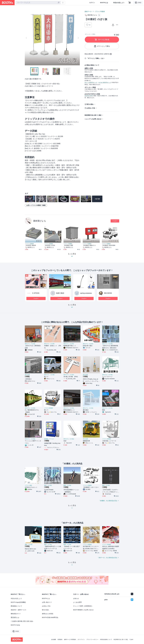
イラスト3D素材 (100, 11)
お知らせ (76, 598)
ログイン (92, 3)
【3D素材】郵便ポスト (89, 245)
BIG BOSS (108, 293)
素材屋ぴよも (40, 221)
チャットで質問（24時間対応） (83, 606)
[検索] (59, 3)
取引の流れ (90, 104)
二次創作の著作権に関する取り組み (22, 621)
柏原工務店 (60, 293)
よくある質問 (77, 602)
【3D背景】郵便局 (30, 245)
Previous (26, 38)
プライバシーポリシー (92, 640)
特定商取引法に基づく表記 (93, 115)
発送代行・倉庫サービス (18, 610)
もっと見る (72, 307)
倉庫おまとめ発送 (48, 614)
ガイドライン (81, 640)
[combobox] (38, 3)
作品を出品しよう (119, 3)
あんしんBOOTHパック (91, 83)
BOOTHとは (104, 3)
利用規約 (60, 640)
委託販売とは (15, 617)
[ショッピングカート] (130, 3)
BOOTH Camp (15, 625)
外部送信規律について (106, 640)
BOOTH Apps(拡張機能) (18, 602)
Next (78, 38)
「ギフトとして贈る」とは (95, 58)
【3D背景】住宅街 (50, 245)
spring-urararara (86, 293)
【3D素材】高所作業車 (109, 245)
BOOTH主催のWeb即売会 (50, 617)
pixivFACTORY (89, 96)
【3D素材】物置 (68, 245)
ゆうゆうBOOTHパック (105, 83)
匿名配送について (16, 606)
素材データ (88, 11)
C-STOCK (36, 293)
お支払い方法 (91, 108)
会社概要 (54, 640)
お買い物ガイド (47, 602)
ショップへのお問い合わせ (93, 119)
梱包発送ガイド (16, 614)
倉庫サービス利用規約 (70, 640)
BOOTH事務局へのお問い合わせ (83, 610)
